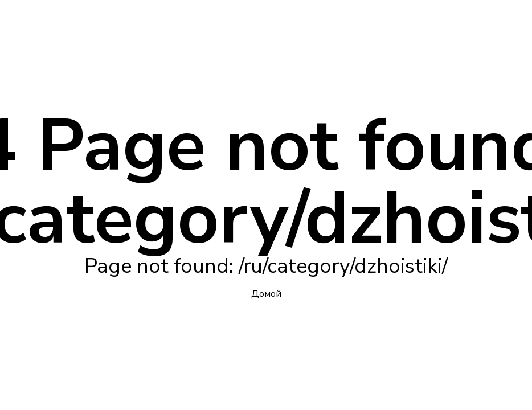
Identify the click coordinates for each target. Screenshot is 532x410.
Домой (266, 294)
